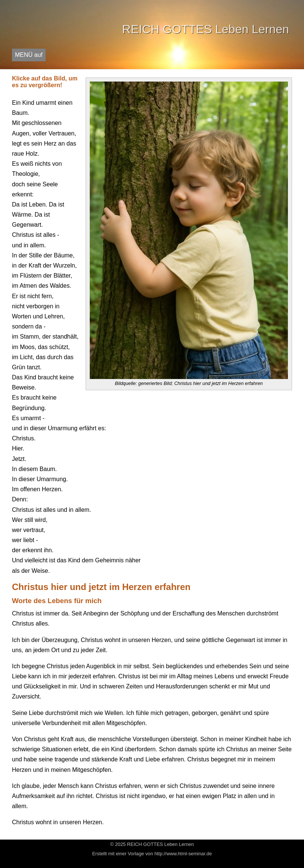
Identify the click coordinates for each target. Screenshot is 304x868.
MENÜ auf (29, 55)
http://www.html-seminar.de (183, 854)
